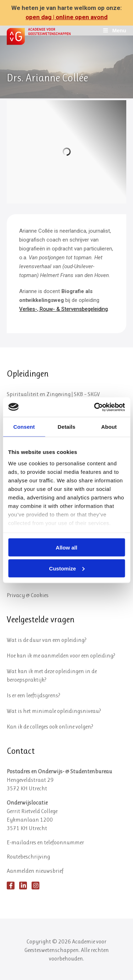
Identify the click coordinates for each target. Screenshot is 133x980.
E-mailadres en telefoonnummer (45, 842)
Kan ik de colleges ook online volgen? (50, 727)
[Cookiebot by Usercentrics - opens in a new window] (95, 407)
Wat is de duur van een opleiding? (47, 640)
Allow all (66, 548)
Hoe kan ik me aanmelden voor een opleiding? (61, 656)
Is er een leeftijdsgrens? (34, 695)
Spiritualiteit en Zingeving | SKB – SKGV (53, 394)
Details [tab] (67, 427)
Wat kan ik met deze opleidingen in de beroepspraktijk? (52, 675)
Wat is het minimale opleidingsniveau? (54, 711)
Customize (67, 568)
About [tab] (109, 427)
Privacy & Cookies (28, 595)
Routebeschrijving (28, 857)
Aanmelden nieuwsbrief (35, 871)
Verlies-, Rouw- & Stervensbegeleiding (63, 309)
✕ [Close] (125, 13)
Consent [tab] (24, 427)
